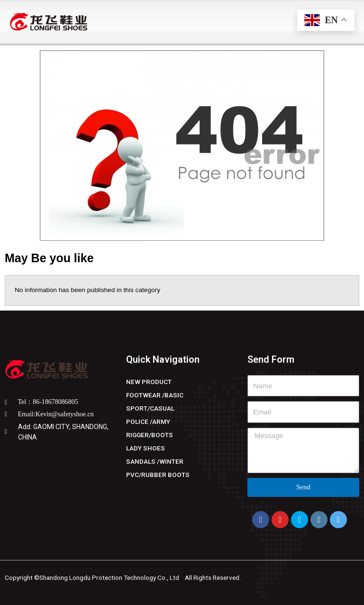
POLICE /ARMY (148, 422)
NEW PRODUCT (149, 382)
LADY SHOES (146, 448)
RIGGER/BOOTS (150, 435)
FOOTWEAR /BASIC (155, 395)
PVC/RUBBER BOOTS (158, 475)
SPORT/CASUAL (150, 408)
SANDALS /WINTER (155, 461)
